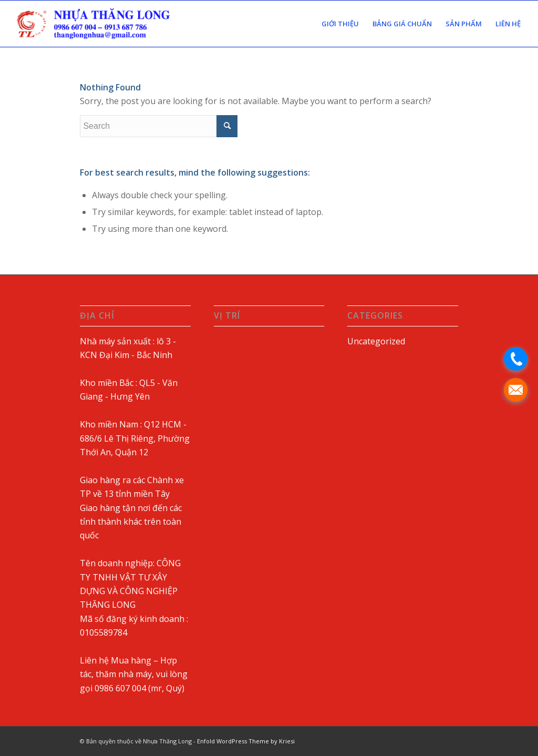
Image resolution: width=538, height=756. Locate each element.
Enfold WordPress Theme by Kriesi (246, 741)
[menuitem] (340, 24)
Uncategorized (376, 341)
